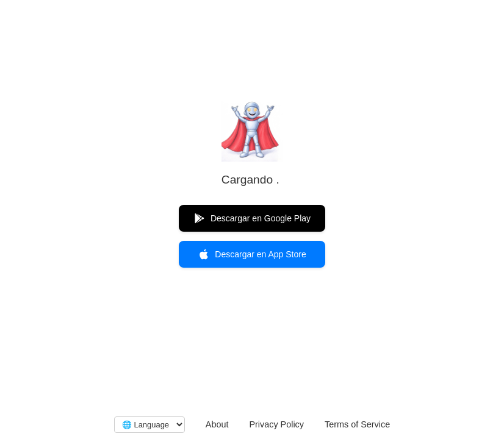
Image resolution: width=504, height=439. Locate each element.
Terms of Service (357, 424)
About (217, 424)
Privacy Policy (276, 424)
